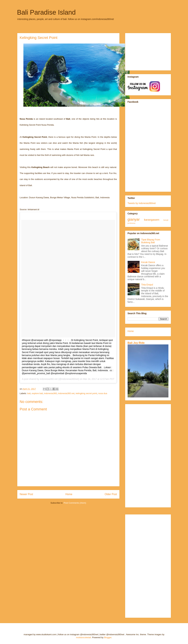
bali (29, 393)
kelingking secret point (86, 393)
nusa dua (103, 393)
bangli (166, 220)
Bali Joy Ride (136, 343)
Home (69, 494)
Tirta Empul (147, 285)
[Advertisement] (144, 51)
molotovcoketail (83, 637)
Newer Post (26, 494)
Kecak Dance (148, 262)
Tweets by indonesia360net (142, 203)
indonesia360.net (66, 393)
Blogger (108, 637)
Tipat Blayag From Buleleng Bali (151, 241)
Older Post (111, 494)
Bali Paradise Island (46, 12)
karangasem (152, 220)
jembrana (132, 223)
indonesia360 (50, 393)
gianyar (134, 219)
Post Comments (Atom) (75, 503)
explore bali (37, 393)
